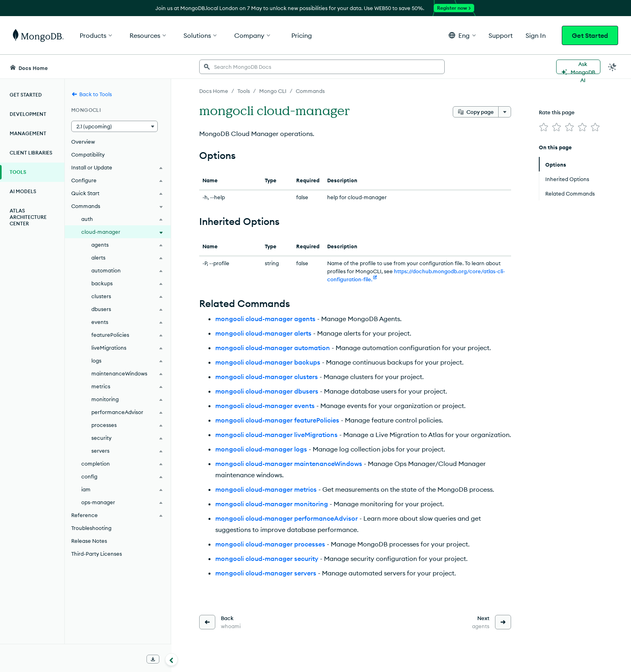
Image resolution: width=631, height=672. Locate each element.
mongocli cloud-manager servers (266, 573)
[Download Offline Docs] (153, 659)
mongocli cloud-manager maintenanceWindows (289, 464)
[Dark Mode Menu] (612, 67)
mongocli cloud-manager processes (270, 544)
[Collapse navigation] (171, 660)
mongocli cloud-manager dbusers (267, 391)
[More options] (505, 112)
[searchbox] (322, 67)
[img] (544, 127)
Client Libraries (31, 153)
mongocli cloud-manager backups (268, 362)
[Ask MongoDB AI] (578, 67)
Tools (18, 172)
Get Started (590, 35)
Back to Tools (92, 94)
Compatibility (88, 155)
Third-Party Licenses (97, 554)
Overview (83, 142)
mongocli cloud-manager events (265, 406)
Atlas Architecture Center (28, 217)
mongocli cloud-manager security (267, 559)
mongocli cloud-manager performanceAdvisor (287, 518)
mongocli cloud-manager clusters (267, 377)
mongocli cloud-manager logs (261, 449)
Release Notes (89, 541)
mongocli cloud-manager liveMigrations (276, 435)
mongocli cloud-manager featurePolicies (277, 420)
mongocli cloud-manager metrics (266, 489)
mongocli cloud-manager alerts (263, 333)
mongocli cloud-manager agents (265, 319)
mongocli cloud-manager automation (273, 348)
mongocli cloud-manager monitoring (272, 504)
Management (28, 133)
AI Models (23, 191)
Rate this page (557, 112)
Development (28, 114)
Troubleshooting (91, 528)
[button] (462, 35)
